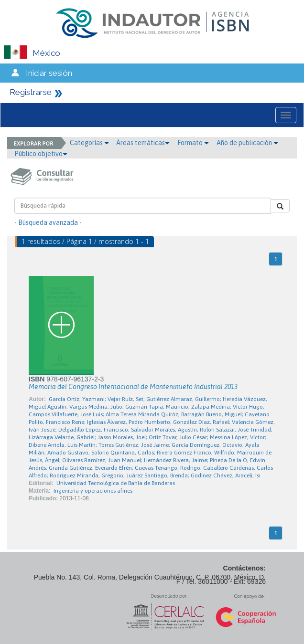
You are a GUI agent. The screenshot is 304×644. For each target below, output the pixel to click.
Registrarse (31, 92)
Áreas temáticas (143, 143)
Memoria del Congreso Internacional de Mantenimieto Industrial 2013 (133, 387)
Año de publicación (247, 143)
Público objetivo (41, 154)
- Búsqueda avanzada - (48, 222)
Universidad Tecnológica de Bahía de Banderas (116, 483)
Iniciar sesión (49, 73)
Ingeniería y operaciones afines (93, 491)
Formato (193, 143)
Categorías (89, 143)
